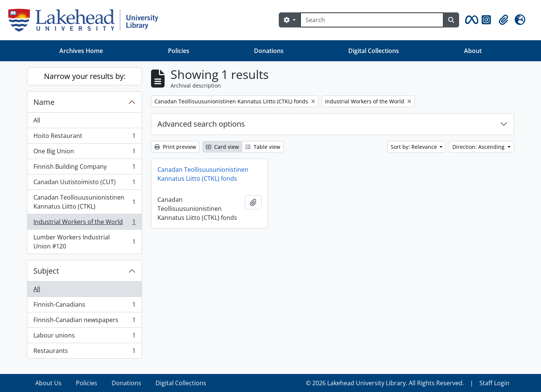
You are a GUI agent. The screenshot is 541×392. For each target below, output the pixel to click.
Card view (222, 147)
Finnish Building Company (84, 168)
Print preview (175, 147)
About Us (48, 383)
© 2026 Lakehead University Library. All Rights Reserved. (385, 383)
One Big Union (84, 153)
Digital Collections (374, 51)
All (37, 120)
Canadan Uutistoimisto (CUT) (84, 184)
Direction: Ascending (479, 147)
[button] (470, 20)
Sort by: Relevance (415, 147)
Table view (263, 147)
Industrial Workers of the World (84, 223)
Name (44, 102)
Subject (46, 271)
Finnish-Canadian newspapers (84, 322)
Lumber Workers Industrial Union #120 (84, 242)
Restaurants (84, 352)
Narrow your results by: (85, 76)
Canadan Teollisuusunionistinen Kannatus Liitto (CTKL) (84, 202)
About (473, 51)
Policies (179, 51)
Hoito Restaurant (84, 137)
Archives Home (81, 51)
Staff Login (494, 383)
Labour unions (84, 337)
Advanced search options (201, 124)
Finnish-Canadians (84, 306)
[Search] (372, 20)
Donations (269, 51)
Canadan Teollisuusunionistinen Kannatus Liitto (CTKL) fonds (203, 174)
